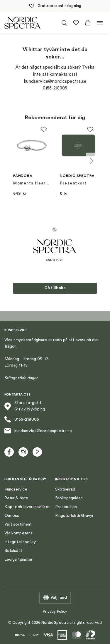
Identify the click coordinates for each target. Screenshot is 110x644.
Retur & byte (16, 498)
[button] (88, 23)
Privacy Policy (55, 611)
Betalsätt (13, 551)
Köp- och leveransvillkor (27, 507)
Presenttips (66, 507)
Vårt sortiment (18, 524)
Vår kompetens (18, 533)
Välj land (55, 598)
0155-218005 (22, 419)
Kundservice (16, 489)
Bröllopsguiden (69, 498)
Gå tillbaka (55, 288)
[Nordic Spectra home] (22, 23)
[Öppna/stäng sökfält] (64, 23)
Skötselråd (65, 489)
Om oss (12, 516)
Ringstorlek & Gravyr (74, 516)
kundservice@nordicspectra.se (38, 431)
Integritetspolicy (20, 542)
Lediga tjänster (18, 560)
